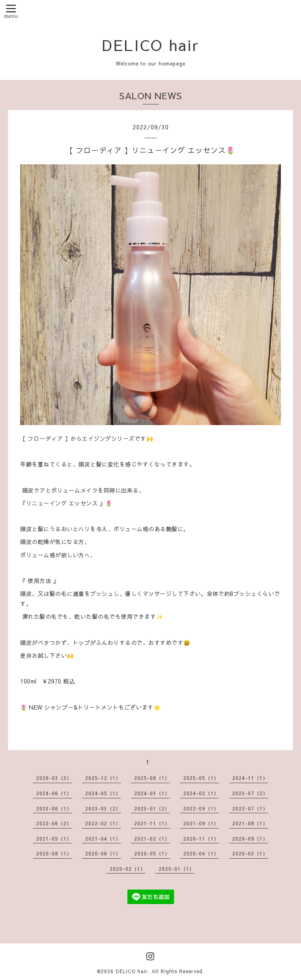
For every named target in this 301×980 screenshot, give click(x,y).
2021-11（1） (152, 823)
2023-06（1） (54, 808)
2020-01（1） (177, 869)
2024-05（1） (103, 793)
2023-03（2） (103, 808)
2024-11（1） (250, 778)
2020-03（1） (250, 853)
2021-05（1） (54, 839)
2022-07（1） (250, 808)
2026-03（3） (54, 778)
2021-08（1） (250, 823)
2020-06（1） (103, 853)
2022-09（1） (201, 808)
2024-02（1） (201, 793)
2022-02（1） (103, 823)
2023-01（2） (152, 808)
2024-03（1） (152, 793)
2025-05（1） (201, 778)
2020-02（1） (128, 869)
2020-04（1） (201, 853)
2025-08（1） (152, 778)
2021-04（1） (103, 839)
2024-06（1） (54, 793)
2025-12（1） (103, 778)
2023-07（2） (250, 793)
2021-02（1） (152, 839)
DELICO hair (151, 45)
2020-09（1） (250, 839)
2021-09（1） (201, 823)
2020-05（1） (152, 853)
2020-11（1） (201, 839)
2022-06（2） (54, 823)
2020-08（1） (54, 853)
